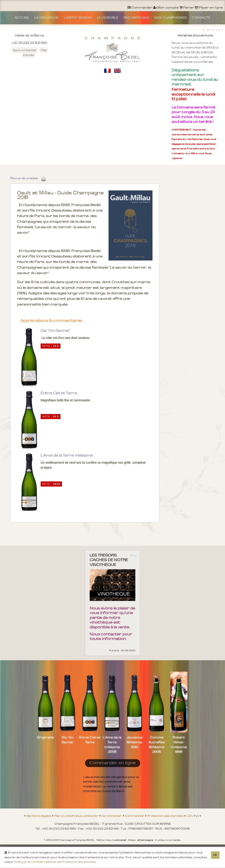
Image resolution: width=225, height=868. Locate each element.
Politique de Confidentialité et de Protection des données (55, 863)
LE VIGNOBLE (108, 18)
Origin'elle (45, 737)
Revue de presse (24, 178)
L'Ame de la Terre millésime (67, 455)
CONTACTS (201, 18)
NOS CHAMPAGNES (170, 18)
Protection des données (166, 816)
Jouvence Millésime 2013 (134, 742)
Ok (215, 856)
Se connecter (112, 816)
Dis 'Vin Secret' (68, 740)
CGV (190, 816)
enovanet (121, 840)
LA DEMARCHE (47, 18)
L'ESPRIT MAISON (78, 18)
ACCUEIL (22, 18)
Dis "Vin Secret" (56, 331)
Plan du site (213, 30)
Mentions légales (39, 816)
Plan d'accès (35, 52)
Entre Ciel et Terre (59, 393)
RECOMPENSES (136, 18)
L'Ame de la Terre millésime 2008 (112, 744)
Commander (135, 816)
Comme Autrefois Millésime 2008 (157, 744)
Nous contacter (25, 50)
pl (198, 816)
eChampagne (145, 840)
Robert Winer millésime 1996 (179, 744)
